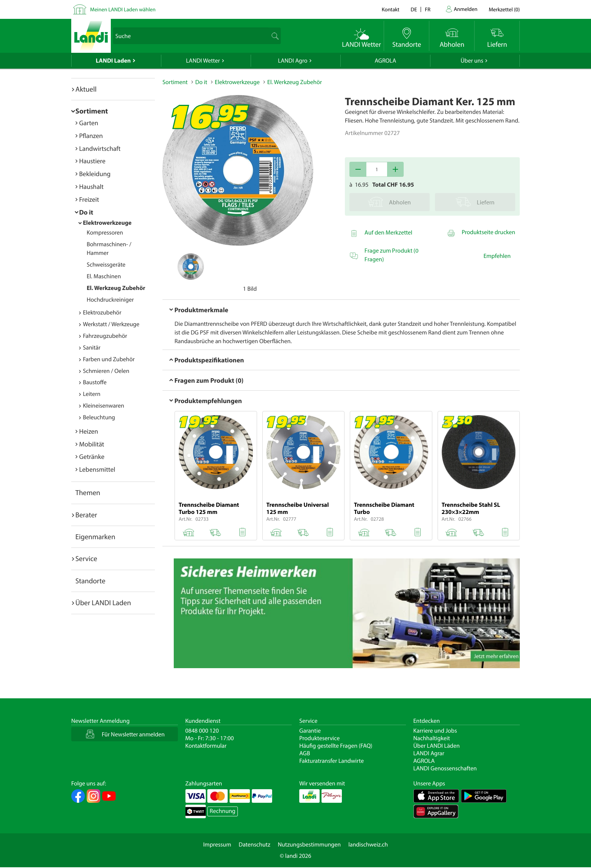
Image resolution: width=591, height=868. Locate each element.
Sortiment (92, 111)
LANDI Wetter (203, 61)
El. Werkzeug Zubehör (116, 288)
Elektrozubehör (102, 313)
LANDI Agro (292, 61)
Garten (89, 123)
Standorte (90, 581)
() (504, 9)
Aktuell (86, 89)
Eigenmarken (95, 537)
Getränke (92, 456)
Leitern (92, 394)
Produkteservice (319, 738)
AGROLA (385, 61)
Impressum (217, 845)
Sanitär (92, 348)
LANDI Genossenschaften (445, 768)
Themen (88, 492)
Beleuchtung (99, 417)
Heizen (89, 431)
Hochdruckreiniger (110, 300)
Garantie (310, 731)
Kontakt (391, 9)
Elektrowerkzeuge (107, 223)
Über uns (472, 61)
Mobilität (92, 444)
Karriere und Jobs (435, 731)
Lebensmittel (97, 469)
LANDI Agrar (429, 753)
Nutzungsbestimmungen (309, 845)
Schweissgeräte (106, 265)
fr (428, 9)
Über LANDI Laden (103, 603)
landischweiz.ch (368, 845)
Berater (86, 515)
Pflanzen (91, 136)
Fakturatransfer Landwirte (331, 761)
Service (86, 558)
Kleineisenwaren (103, 406)
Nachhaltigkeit (432, 738)
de (414, 9)
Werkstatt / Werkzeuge (111, 324)
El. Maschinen (104, 276)
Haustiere (92, 161)
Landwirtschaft (100, 148)
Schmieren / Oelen (106, 371)
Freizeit (89, 199)
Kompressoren (105, 233)
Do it (86, 212)
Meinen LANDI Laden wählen (123, 9)
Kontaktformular (206, 746)
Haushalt (91, 186)
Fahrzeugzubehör (105, 336)
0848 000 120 (202, 731)
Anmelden (466, 9)
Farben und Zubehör (109, 359)
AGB (305, 753)
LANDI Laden (113, 61)
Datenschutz (254, 845)
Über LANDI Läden (437, 746)
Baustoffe (95, 382)
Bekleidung (95, 174)
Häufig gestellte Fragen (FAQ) (336, 746)
